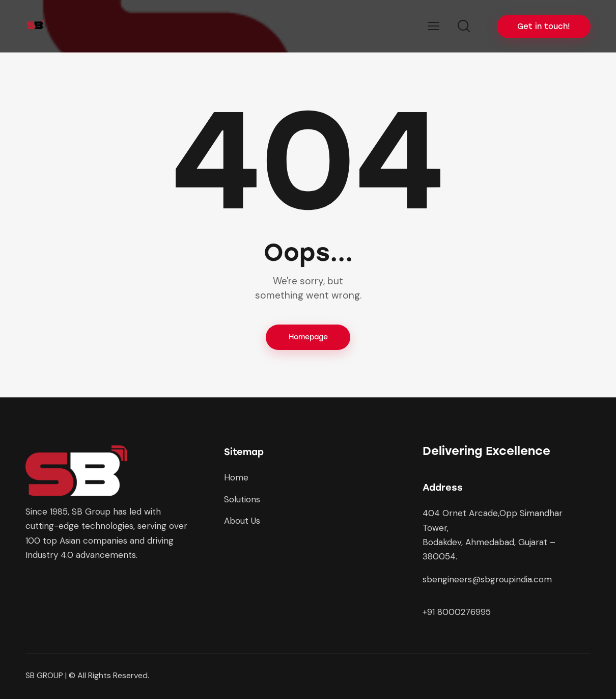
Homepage (308, 337)
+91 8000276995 (457, 612)
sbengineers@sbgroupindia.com (487, 580)
